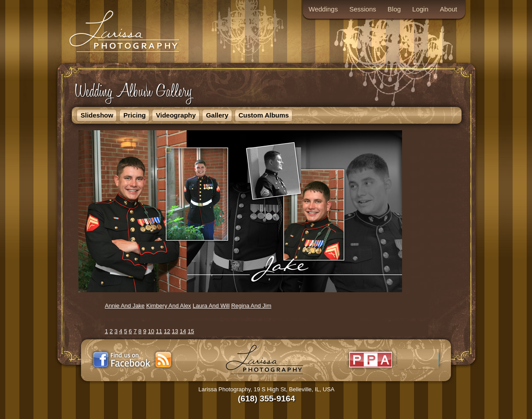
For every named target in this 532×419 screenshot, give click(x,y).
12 (167, 331)
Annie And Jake (125, 306)
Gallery (217, 115)
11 (159, 331)
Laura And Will (211, 306)
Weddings (323, 9)
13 (175, 331)
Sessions (363, 9)
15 (191, 331)
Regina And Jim (251, 306)
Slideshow (97, 115)
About (449, 9)
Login (420, 9)
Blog (394, 9)
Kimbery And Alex (169, 306)
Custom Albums (264, 115)
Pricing (135, 115)
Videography (176, 115)
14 (183, 331)
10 (151, 331)
